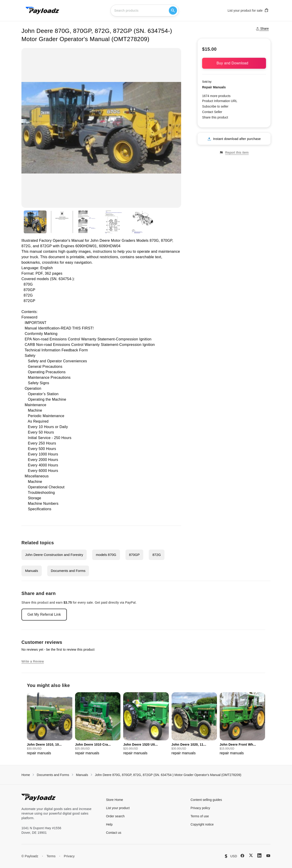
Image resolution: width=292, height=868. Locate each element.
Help (109, 824)
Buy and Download (234, 63)
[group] (50, 724)
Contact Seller (212, 112)
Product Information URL (220, 101)
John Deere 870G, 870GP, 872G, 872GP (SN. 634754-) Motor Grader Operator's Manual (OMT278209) (168, 775)
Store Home (115, 800)
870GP (134, 555)
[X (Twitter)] (251, 855)
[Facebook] (242, 856)
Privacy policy (200, 808)
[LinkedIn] (259, 855)
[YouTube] (268, 856)
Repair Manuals (214, 87)
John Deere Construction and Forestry (54, 555)
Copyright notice (202, 824)
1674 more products (216, 96)
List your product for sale (248, 10)
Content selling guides (206, 800)
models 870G (106, 555)
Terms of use (200, 816)
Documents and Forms (68, 571)
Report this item (234, 153)
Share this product (215, 117)
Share (262, 29)
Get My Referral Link (44, 614)
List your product (118, 808)
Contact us (114, 833)
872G (157, 555)
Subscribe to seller (215, 106)
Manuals (32, 571)
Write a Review (33, 661)
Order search (115, 816)
